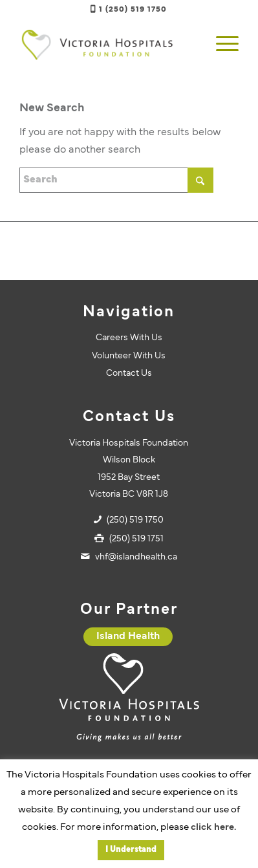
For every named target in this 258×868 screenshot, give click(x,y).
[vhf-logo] (107, 45)
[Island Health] (128, 637)
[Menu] (221, 45)
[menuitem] (221, 45)
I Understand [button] (131, 850)
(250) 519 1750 (135, 520)
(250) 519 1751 (136, 539)
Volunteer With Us (129, 356)
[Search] (116, 180)
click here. (213, 828)
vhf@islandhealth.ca (136, 557)
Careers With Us (129, 338)
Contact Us (129, 374)
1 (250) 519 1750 (133, 10)
